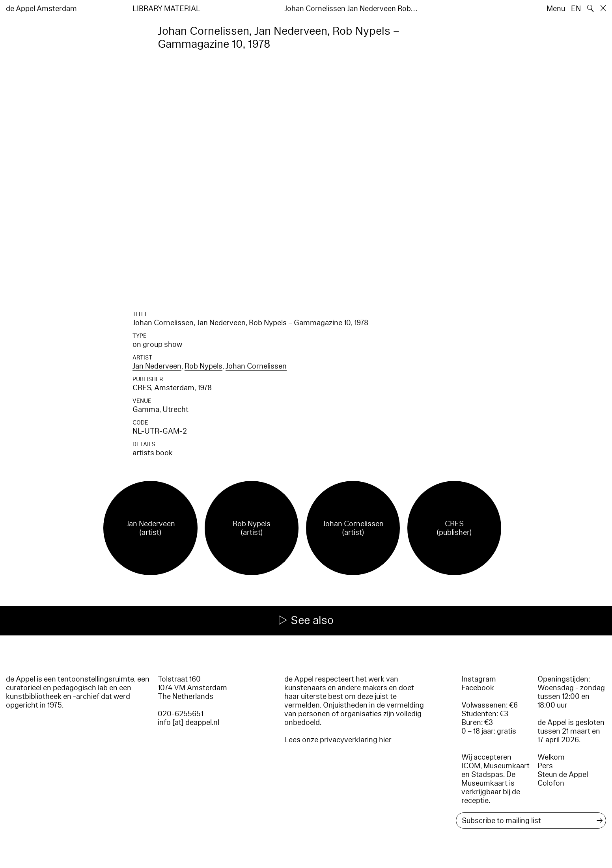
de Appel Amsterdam (41, 9)
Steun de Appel (563, 775)
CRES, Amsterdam (163, 388)
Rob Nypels (203, 366)
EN (576, 9)
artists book (153, 453)
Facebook (478, 688)
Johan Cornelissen (256, 366)
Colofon (551, 783)
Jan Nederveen (157, 366)
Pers (545, 766)
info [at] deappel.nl (188, 723)
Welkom (551, 757)
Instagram (479, 679)
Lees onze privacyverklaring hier (338, 740)
